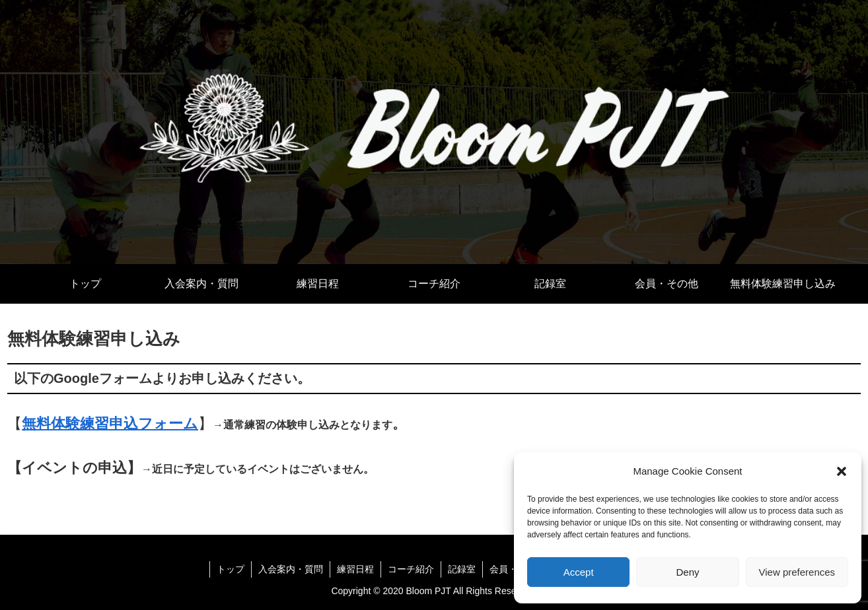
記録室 (462, 569)
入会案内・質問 (291, 569)
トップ (231, 569)
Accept (579, 572)
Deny (687, 572)
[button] (842, 471)
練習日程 (355, 569)
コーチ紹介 (411, 569)
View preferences (797, 572)
